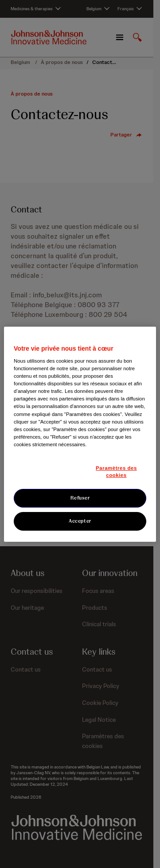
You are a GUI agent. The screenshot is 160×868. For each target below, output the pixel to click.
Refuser (80, 498)
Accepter (80, 521)
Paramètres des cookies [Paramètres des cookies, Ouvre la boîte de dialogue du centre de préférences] (116, 472)
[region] (80, 434)
